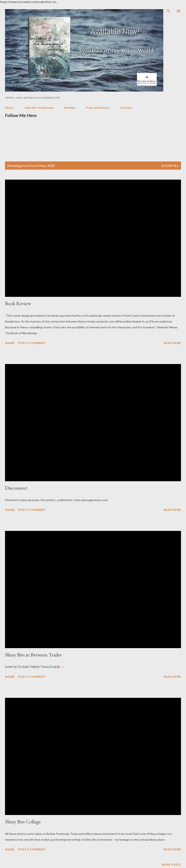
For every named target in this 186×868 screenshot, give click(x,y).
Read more (172, 343)
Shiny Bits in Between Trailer (33, 655)
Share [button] (10, 343)
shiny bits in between (39, 108)
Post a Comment (32, 343)
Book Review (18, 303)
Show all (170, 166)
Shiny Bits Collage (23, 822)
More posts (171, 865)
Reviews (70, 108)
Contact (126, 108)
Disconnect (16, 488)
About (9, 108)
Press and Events (98, 108)
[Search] (168, 11)
